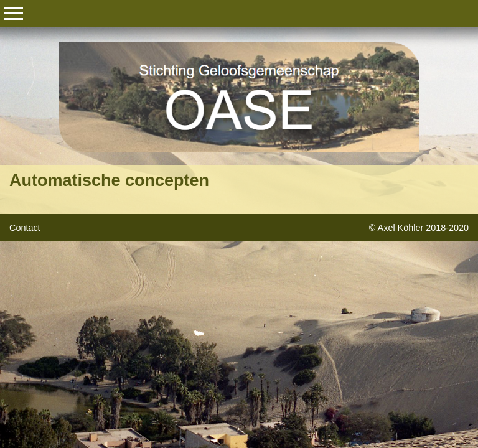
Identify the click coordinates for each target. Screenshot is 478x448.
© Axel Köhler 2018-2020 (419, 228)
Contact (25, 228)
